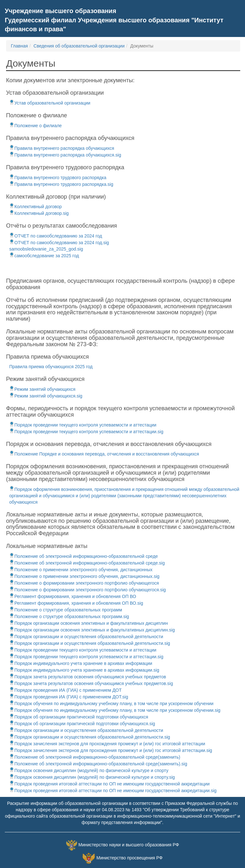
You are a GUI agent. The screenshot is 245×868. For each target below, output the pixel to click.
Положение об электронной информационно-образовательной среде (84, 556)
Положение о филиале (36, 126)
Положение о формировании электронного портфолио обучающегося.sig (88, 590)
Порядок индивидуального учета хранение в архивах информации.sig (84, 670)
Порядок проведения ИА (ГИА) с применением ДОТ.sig (69, 697)
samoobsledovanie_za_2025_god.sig (46, 249)
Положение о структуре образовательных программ (66, 610)
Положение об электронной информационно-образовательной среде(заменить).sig (98, 764)
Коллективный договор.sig (39, 213)
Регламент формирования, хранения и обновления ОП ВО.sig (76, 603)
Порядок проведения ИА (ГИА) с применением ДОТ (65, 690)
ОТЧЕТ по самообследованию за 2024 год (56, 236)
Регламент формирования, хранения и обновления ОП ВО (73, 596)
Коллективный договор (36, 207)
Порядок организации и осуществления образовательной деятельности (86, 637)
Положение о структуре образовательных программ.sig (69, 616)
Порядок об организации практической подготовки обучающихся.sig (82, 724)
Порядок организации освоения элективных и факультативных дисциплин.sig (92, 630)
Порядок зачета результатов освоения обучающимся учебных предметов (88, 677)
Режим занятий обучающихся (42, 389)
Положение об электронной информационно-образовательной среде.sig (87, 563)
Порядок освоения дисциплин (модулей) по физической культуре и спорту (89, 770)
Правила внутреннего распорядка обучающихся (62, 148)
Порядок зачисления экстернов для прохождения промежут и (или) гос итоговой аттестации (107, 744)
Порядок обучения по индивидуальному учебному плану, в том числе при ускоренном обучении (111, 704)
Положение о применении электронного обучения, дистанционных (81, 570)
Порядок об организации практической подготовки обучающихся (79, 717)
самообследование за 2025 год (44, 256)
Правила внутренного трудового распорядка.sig (61, 184)
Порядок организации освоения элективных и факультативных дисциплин (89, 623)
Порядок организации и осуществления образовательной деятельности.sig (90, 643)
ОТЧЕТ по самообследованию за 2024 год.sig (59, 243)
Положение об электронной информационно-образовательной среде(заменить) (95, 757)
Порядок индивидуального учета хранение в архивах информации (81, 663)
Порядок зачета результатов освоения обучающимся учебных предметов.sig (91, 683)
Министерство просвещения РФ (129, 858)
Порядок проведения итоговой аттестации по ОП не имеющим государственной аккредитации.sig (113, 791)
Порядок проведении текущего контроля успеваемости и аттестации (83, 425)
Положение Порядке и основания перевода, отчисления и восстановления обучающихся (104, 454)
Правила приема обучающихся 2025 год (51, 367)
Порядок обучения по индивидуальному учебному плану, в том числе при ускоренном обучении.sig (115, 710)
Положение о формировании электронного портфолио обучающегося (84, 583)
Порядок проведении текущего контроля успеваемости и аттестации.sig (86, 432)
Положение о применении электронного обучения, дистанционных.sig (84, 576)
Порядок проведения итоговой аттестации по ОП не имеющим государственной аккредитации (109, 784)
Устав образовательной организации (50, 103)
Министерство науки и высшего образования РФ (129, 845)
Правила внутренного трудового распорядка (58, 178)
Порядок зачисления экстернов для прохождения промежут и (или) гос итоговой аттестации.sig (111, 750)
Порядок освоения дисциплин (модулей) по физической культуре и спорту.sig (92, 777)
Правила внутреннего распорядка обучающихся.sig (65, 155)
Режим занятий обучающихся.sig (46, 396)
